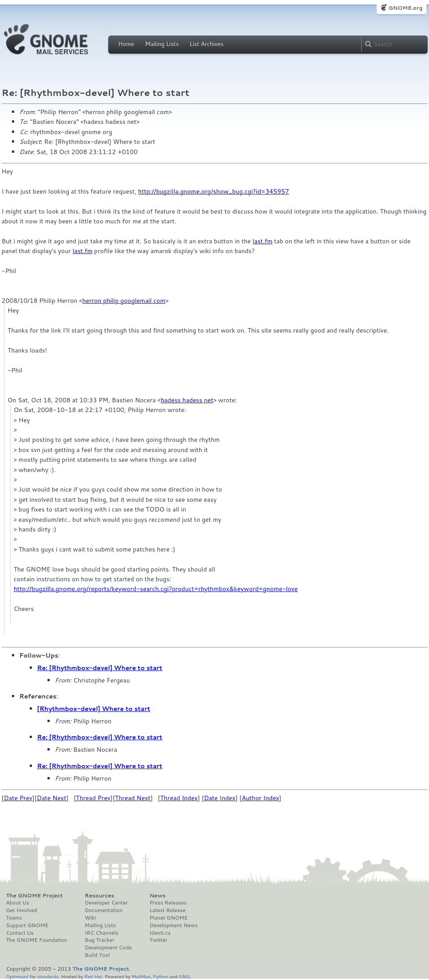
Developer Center (106, 903)
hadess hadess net (187, 400)
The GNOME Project (35, 896)
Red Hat (93, 976)
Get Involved (22, 910)
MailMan (141, 976)
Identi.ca (160, 933)
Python (161, 976)
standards (48, 976)
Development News (174, 925)
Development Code (108, 948)
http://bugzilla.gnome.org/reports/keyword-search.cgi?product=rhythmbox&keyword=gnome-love (156, 589)
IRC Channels (102, 933)
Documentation (104, 910)
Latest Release (167, 910)
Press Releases (168, 903)
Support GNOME (28, 925)
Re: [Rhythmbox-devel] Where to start (100, 668)
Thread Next (133, 798)
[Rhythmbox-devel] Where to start (94, 709)
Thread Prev (93, 798)
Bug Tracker (100, 940)
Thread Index (179, 798)
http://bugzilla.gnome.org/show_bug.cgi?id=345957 (213, 191)
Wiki (90, 918)
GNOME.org (405, 8)
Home (126, 44)
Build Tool (97, 955)
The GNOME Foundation (37, 940)
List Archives (206, 44)
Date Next (51, 798)
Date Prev (18, 798)
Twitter (158, 940)
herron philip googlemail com (124, 301)
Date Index (220, 798)
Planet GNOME (169, 918)
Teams (14, 918)
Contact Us (20, 933)
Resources (99, 896)
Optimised (17, 976)
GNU (184, 976)
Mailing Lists (162, 44)
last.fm (262, 241)
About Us (18, 903)
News (157, 896)
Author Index (260, 798)
